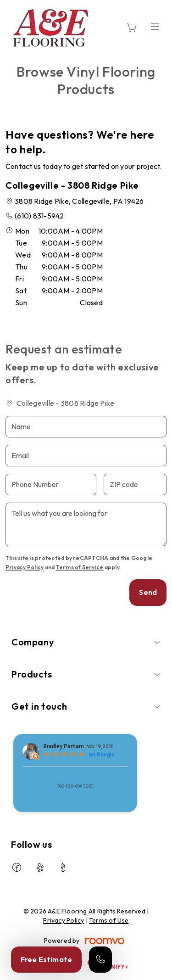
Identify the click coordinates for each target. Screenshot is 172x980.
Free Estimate (46, 959)
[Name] (86, 427)
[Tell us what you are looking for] (86, 524)
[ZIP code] (135, 484)
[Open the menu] (155, 26)
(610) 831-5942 (39, 216)
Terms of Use (109, 920)
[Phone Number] (51, 484)
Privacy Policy (25, 567)
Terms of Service (80, 567)
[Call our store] (100, 960)
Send (148, 592)
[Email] (86, 456)
